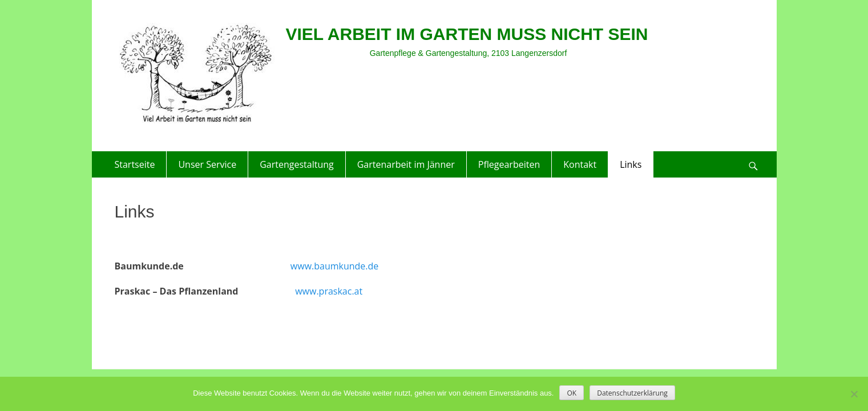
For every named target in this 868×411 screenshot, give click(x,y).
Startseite (135, 164)
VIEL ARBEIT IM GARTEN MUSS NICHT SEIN (467, 34)
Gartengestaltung (297, 164)
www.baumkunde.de (334, 266)
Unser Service (207, 164)
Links (631, 164)
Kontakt (580, 164)
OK (572, 393)
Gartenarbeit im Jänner (406, 164)
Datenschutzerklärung (632, 393)
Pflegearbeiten (509, 164)
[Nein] (854, 394)
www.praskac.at (329, 291)
